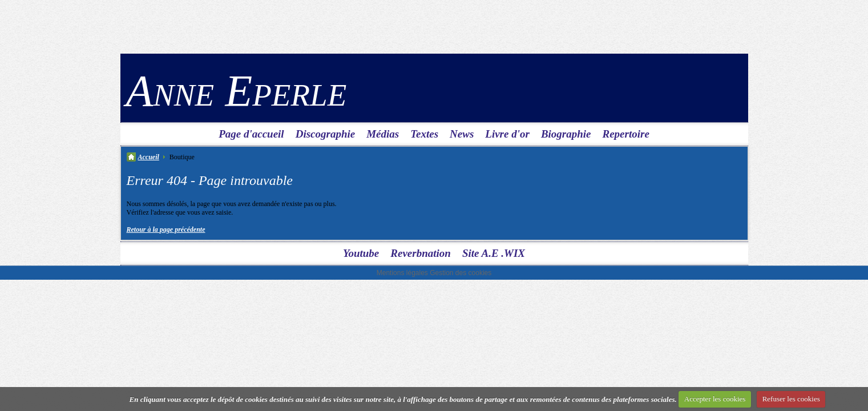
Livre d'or (507, 134)
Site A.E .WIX (494, 253)
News (462, 134)
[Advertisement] (434, 26)
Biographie (566, 134)
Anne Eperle (237, 90)
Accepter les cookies (715, 399)
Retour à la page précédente (166, 229)
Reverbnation (421, 253)
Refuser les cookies (791, 399)
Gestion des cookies (461, 273)
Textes (424, 134)
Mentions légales (402, 273)
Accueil (149, 157)
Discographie (326, 134)
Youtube (361, 253)
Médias (383, 134)
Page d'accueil (251, 134)
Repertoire (626, 134)
